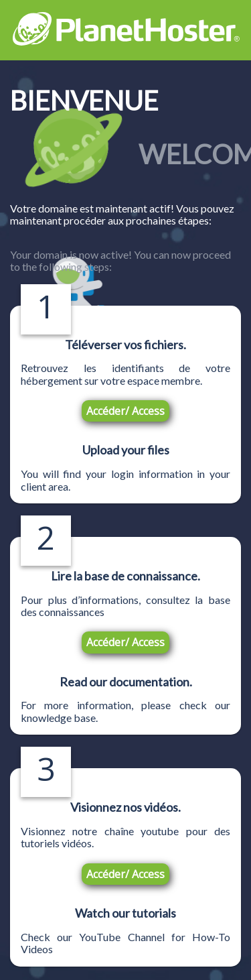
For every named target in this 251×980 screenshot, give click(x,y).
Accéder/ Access (125, 411)
